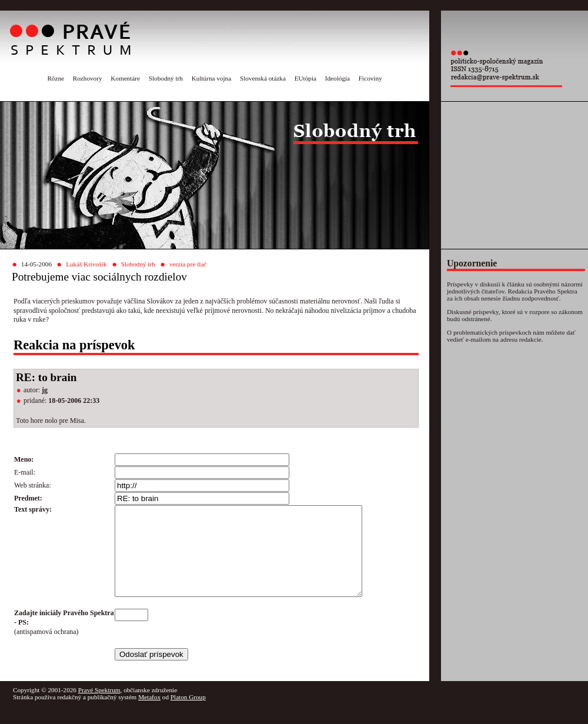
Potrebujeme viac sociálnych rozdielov (99, 277)
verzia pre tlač (188, 264)
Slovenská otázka (263, 78)
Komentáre (125, 78)
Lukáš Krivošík (86, 264)
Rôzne (56, 78)
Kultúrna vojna (211, 78)
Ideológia (338, 78)
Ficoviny (370, 78)
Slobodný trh (166, 78)
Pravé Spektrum (99, 708)
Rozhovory (88, 78)
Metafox (149, 715)
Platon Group (188, 715)
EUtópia (305, 78)
